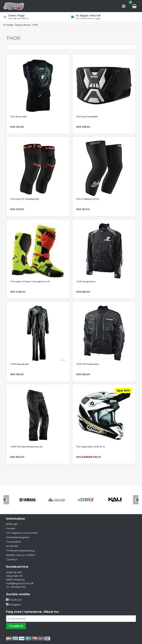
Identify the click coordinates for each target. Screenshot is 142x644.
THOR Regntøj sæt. (20, 364)
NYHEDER (12, 546)
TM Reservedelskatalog (20, 551)
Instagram (13, 604)
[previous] (6, 500)
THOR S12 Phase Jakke (87, 364)
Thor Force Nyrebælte (87, 117)
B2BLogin (12, 524)
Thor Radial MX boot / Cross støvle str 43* (30, 282)
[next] (136, 500)
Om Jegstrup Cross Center (22, 533)
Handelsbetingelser (18, 537)
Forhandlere (14, 542)
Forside (9, 25)
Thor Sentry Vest (18, 117)
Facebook (14, 600)
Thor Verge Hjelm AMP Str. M (91, 447)
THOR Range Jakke (86, 282)
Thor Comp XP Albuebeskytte (25, 199)
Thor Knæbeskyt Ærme (88, 199)
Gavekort (12, 559)
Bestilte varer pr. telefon (21, 555)
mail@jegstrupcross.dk (20, 583)
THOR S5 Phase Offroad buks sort (27, 447)
